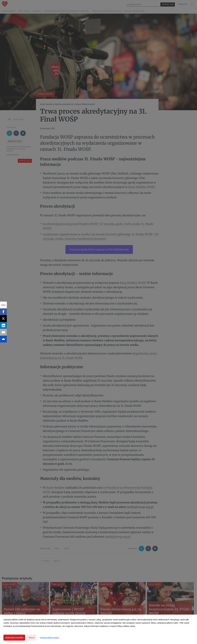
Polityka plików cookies (49, 638)
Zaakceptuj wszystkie (14, 638)
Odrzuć (32, 638)
